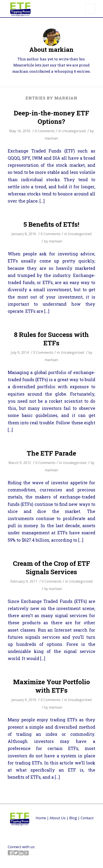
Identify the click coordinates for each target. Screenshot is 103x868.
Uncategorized (74, 131)
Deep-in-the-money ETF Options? (51, 117)
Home (41, 818)
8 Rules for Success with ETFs (51, 339)
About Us (58, 818)
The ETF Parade (51, 453)
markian (51, 138)
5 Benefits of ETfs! (51, 224)
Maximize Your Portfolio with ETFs (51, 686)
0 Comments (45, 131)
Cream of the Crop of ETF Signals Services (51, 568)
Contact (87, 818)
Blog (73, 818)
